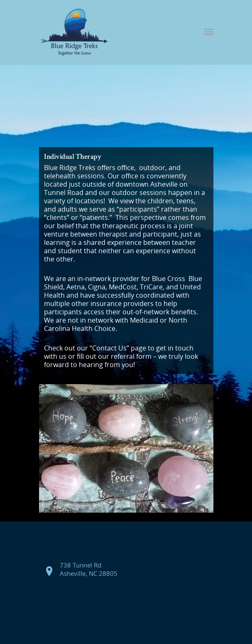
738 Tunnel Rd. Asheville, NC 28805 (89, 569)
